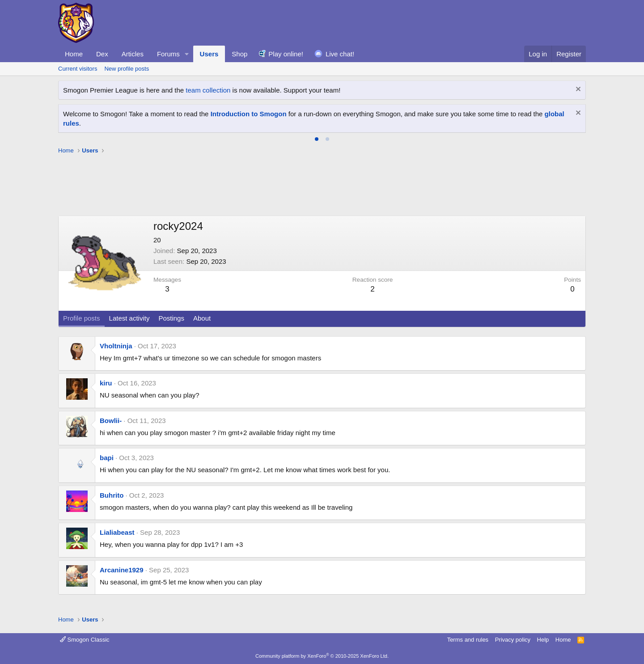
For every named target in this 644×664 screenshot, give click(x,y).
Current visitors (78, 69)
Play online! (286, 54)
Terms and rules (468, 640)
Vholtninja (116, 346)
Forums (168, 54)
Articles (133, 54)
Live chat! (340, 54)
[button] (187, 54)
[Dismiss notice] (577, 90)
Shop (239, 54)
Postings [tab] (171, 318)
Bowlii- (111, 421)
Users (209, 54)
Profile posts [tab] (82, 318)
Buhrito (112, 495)
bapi (107, 458)
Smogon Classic (85, 640)
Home (74, 54)
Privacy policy (513, 640)
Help (543, 640)
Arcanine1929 (122, 570)
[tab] (317, 139)
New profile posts (127, 69)
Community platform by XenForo (322, 656)
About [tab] (202, 318)
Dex (102, 54)
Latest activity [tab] (129, 318)
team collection (208, 90)
